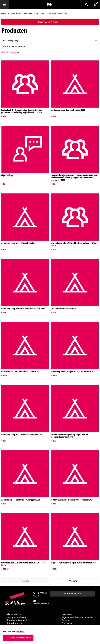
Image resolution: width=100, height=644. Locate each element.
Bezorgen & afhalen (16, 617)
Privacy (65, 620)
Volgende (75, 581)
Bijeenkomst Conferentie (20, 13)
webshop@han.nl (41, 604)
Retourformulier (14, 623)
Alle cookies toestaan (19, 638)
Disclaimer (67, 623)
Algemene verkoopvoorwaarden (78, 617)
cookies (21, 631)
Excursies (39, 13)
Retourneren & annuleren (19, 620)
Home (4, 13)
